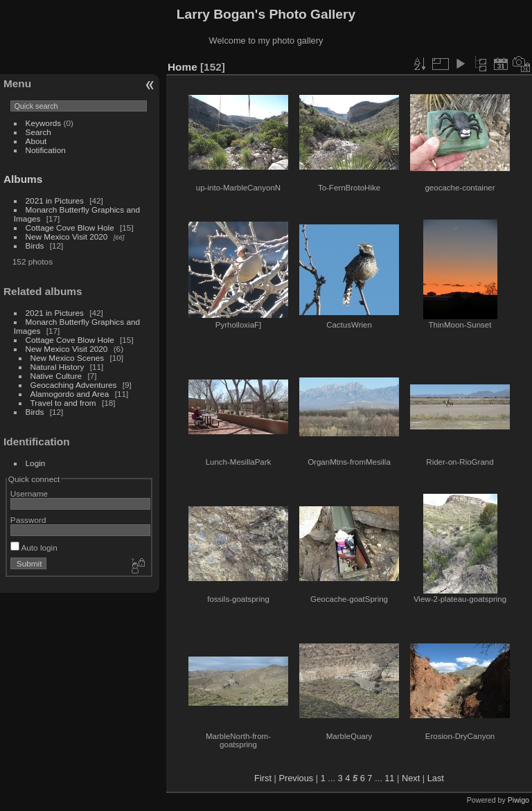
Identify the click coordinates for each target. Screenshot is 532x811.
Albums (23, 179)
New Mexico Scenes (68, 358)
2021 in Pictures (55, 200)
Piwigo (518, 800)
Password (28, 520)
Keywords (44, 123)
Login (36, 463)
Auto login (34, 547)
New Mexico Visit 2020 (67, 237)
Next (411, 778)
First (263, 778)
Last (436, 778)
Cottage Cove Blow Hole (70, 228)
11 (389, 778)
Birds (35, 246)
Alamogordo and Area (70, 394)
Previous (296, 778)
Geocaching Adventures (74, 385)
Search (38, 132)
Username (29, 493)
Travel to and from (63, 403)
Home (183, 67)
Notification (46, 150)
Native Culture (56, 376)
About (36, 141)
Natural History (57, 367)
